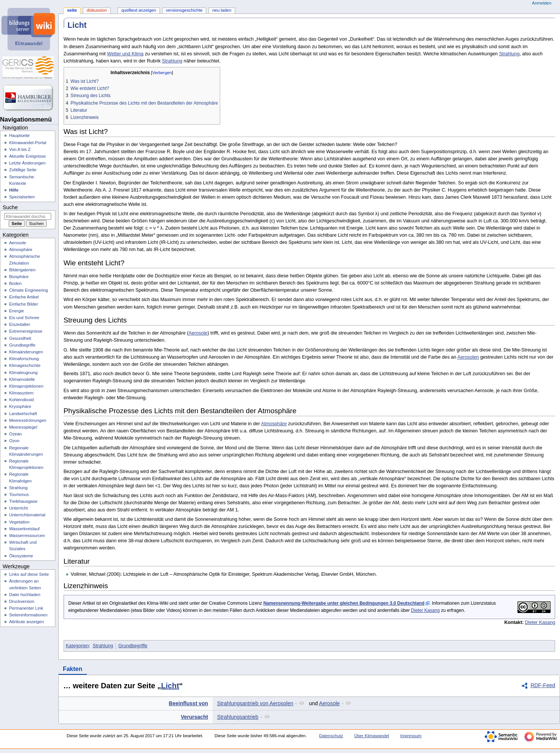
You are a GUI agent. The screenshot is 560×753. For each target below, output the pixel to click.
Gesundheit (20, 338)
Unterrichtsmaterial (27, 515)
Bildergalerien (22, 270)
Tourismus (19, 494)
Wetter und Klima (125, 54)
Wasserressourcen (27, 535)
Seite (72, 10)
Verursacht (194, 717)
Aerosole (198, 333)
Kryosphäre (20, 406)
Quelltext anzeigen (138, 10)
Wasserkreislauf (24, 529)
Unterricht (18, 508)
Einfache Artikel (24, 297)
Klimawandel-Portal (28, 143)
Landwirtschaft (23, 414)
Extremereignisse (26, 331)
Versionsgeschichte (184, 10)
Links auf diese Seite (29, 574)
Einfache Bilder (24, 304)
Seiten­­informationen (28, 615)
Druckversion (22, 601)
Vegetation (19, 522)
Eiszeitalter (20, 324)
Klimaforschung (24, 359)
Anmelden (542, 3)
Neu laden (222, 10)
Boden (15, 283)
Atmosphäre (274, 424)
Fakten (73, 669)
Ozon (14, 441)
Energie (16, 311)
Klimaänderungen (26, 352)
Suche (10, 207)
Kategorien (77, 646)
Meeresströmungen (28, 420)
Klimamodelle (22, 379)
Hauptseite (19, 135)
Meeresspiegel (23, 427)
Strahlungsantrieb (238, 717)
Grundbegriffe (133, 646)
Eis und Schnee (24, 318)
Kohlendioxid (21, 400)
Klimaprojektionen (26, 386)
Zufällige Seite (23, 170)
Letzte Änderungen (27, 163)
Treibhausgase (23, 501)
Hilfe (14, 190)
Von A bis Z (20, 149)
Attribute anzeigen (26, 622)
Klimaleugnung (23, 373)
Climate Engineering (28, 290)
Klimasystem (21, 393)
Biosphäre (19, 277)
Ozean (15, 434)
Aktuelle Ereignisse (27, 156)
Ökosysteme (21, 556)
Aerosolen (468, 357)
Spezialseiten (22, 197)
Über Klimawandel (372, 736)
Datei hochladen (25, 595)
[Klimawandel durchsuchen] (28, 216)
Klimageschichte (25, 365)
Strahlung (509, 54)
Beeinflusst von (189, 703)
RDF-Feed (543, 685)
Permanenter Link (26, 608)
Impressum (411, 736)
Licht (170, 686)
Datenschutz (331, 736)
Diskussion (97, 10)
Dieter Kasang (425, 610)
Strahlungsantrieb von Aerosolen (255, 703)
